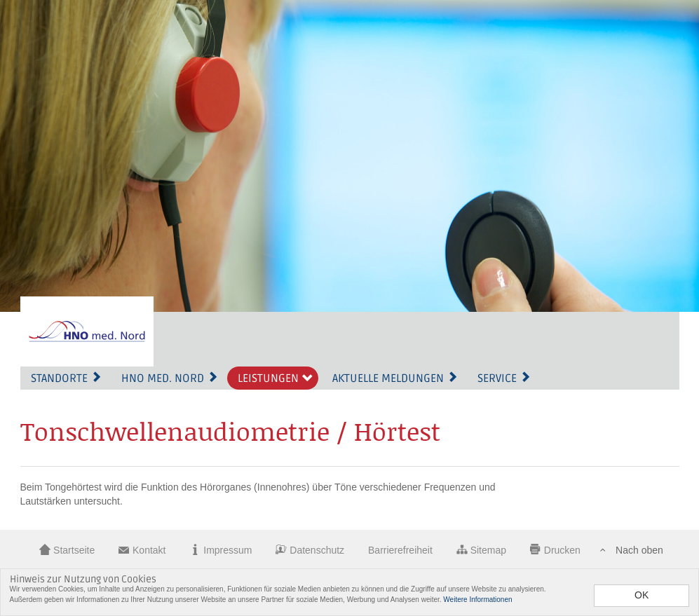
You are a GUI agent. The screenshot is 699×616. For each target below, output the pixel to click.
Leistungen (275, 378)
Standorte (66, 378)
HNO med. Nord (170, 378)
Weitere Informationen (477, 600)
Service (504, 378)
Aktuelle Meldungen (395, 378)
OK (642, 595)
